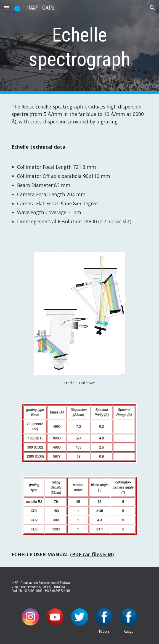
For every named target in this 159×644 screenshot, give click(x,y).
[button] (7, 8)
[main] (79, 47)
